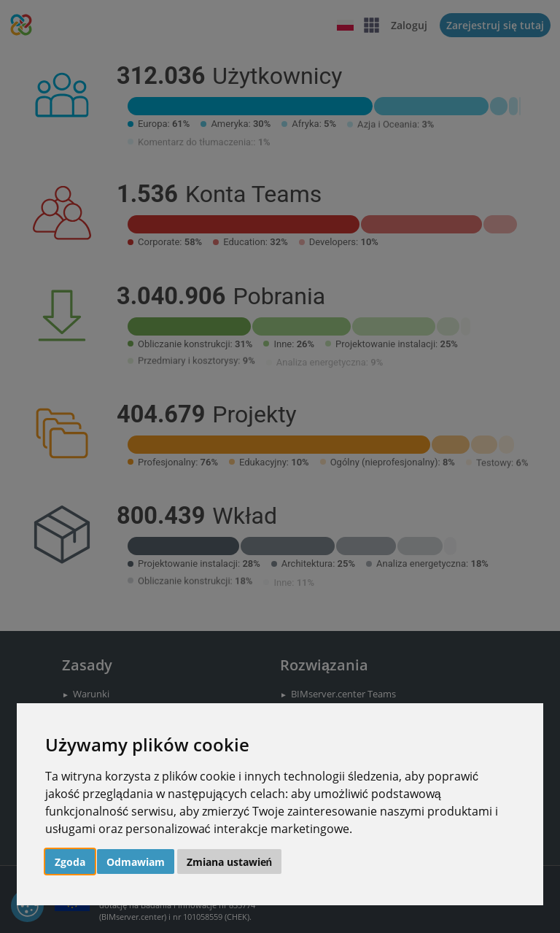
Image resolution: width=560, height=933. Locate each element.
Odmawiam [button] (136, 862)
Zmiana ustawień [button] (230, 862)
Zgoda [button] (70, 862)
